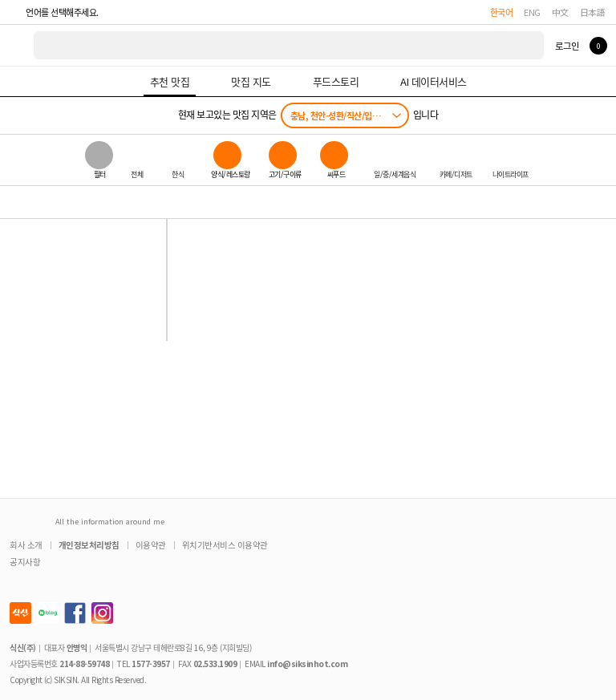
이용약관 (151, 545)
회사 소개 (26, 545)
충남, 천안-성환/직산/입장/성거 (344, 115)
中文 (560, 12)
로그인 (567, 46)
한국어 (502, 12)
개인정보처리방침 (89, 545)
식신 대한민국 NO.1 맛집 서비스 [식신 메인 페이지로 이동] (18, 45)
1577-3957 (151, 664)
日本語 (593, 12)
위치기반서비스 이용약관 (225, 545)
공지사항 (25, 562)
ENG (532, 12)
